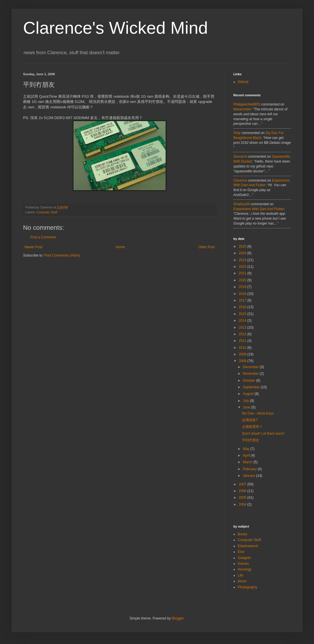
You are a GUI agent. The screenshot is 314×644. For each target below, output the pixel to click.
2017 (243, 300)
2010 (243, 348)
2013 (243, 327)
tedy (237, 133)
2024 (243, 253)
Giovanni (240, 157)
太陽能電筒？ (252, 427)
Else (241, 552)
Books (242, 534)
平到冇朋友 (251, 440)
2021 (243, 273)
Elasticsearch (248, 546)
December (251, 367)
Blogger (178, 618)
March (248, 462)
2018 (243, 294)
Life (240, 575)
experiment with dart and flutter (259, 209)
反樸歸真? (250, 420)
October (249, 381)
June (247, 407)
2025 (243, 246)
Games (243, 564)
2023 (243, 260)
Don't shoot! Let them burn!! (263, 434)
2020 (243, 280)
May (247, 449)
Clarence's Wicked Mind (116, 28)
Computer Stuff (47, 212)
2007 (243, 484)
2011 (243, 341)
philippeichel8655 (247, 104)
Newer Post (33, 247)
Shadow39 (242, 204)
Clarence (240, 180)
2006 (243, 491)
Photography (247, 587)
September (252, 387)
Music (242, 581)
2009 (243, 354)
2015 (243, 314)
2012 (243, 334)
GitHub (243, 82)
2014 (243, 321)
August (249, 394)
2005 (243, 498)
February (250, 469)
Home (120, 247)
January (249, 476)
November (251, 374)
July (246, 401)
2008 (243, 361)
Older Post (206, 247)
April (247, 455)
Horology (245, 569)
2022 (243, 267)
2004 (243, 504)
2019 (243, 287)
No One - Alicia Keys (258, 413)
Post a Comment (43, 237)
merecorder (242, 109)
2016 (243, 307)
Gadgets (244, 558)
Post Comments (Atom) (62, 255)
